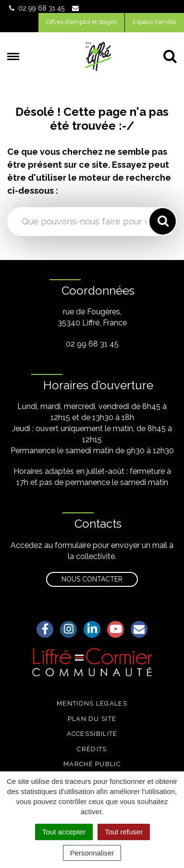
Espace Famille (154, 22)
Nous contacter (92, 579)
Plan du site (92, 719)
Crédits (92, 749)
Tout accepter (64, 832)
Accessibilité (92, 734)
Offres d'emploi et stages (81, 22)
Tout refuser (124, 832)
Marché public (92, 764)
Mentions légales (92, 703)
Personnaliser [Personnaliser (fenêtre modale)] (92, 853)
